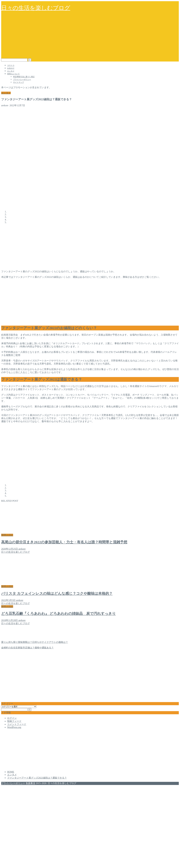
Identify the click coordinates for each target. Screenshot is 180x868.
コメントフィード (17, 724)
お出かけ (11, 68)
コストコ (11, 65)
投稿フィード (14, 721)
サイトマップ (18, 82)
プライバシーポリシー (22, 79)
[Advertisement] (90, 36)
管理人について (13, 74)
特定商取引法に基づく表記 (24, 77)
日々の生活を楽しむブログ (36, 8)
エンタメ (11, 71)
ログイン (12, 718)
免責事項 (30, 783)
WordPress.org (14, 727)
